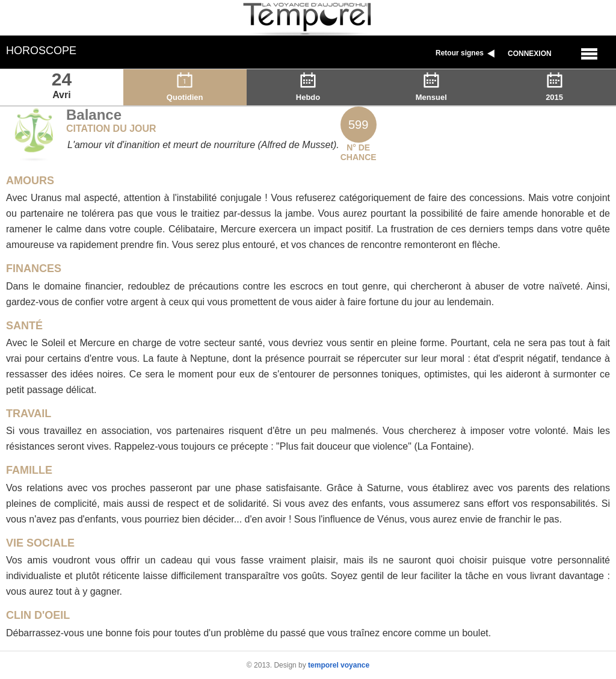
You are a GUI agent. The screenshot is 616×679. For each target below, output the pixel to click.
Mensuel (431, 92)
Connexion (530, 54)
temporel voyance (339, 665)
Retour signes (467, 53)
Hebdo (308, 92)
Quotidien (185, 92)
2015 (555, 92)
